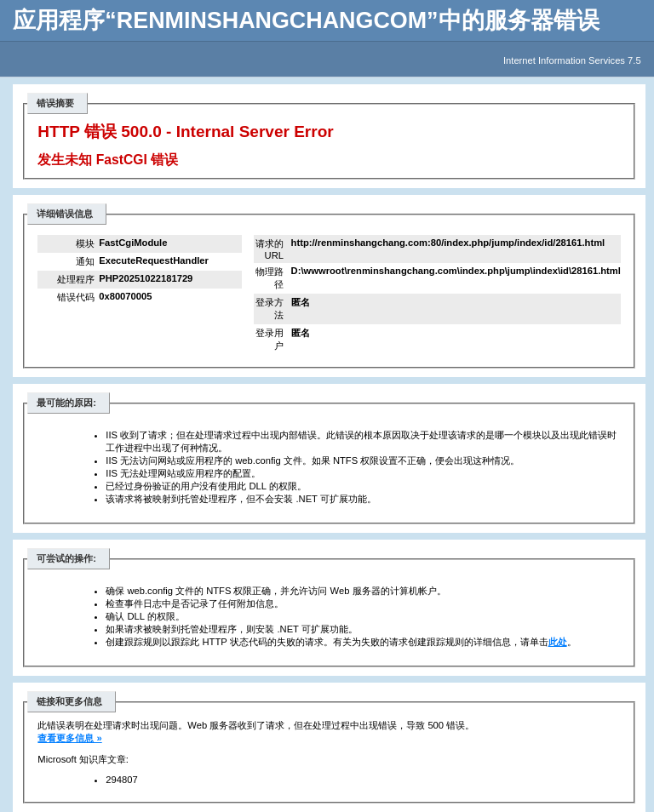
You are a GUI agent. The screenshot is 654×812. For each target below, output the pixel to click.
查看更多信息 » (69, 738)
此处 (558, 642)
